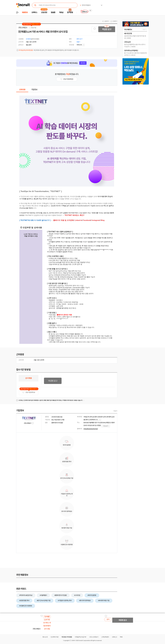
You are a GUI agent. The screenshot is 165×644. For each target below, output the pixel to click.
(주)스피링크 (23, 28)
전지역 (42, 360)
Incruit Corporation (85, 640)
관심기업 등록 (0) (29, 392)
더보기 (115, 411)
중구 (39, 360)
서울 (35, 360)
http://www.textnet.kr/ (91, 429)
